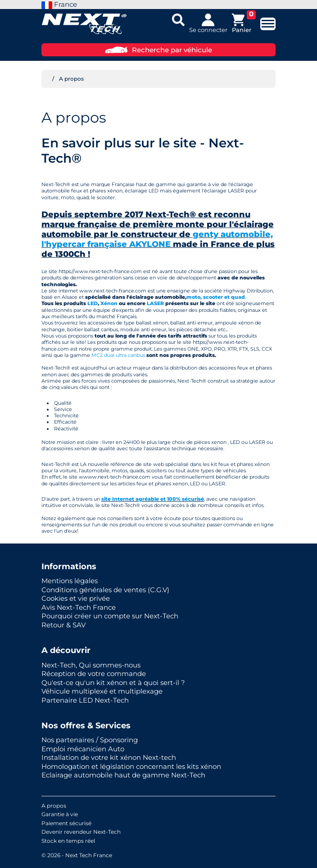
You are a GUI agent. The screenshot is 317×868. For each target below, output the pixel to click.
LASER (156, 303)
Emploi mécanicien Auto (83, 749)
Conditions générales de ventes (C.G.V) (105, 590)
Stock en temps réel (68, 841)
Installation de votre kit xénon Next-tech (109, 757)
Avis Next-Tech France (79, 607)
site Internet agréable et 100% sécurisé (153, 499)
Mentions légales (70, 581)
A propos (54, 806)
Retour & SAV (63, 625)
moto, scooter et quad (216, 297)
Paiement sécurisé (66, 823)
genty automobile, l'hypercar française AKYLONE (157, 239)
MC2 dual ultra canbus (118, 355)
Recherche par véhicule (158, 50)
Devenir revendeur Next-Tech (81, 832)
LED (93, 303)
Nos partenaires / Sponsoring (90, 740)
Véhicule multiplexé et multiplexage (102, 691)
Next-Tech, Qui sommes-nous (91, 665)
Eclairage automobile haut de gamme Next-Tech (123, 775)
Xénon (109, 303)
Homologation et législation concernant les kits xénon (131, 766)
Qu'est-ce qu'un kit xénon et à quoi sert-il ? (113, 683)
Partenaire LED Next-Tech (85, 700)
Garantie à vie (60, 814)
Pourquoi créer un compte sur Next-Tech (110, 616)
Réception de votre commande (94, 674)
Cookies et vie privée (76, 598)
